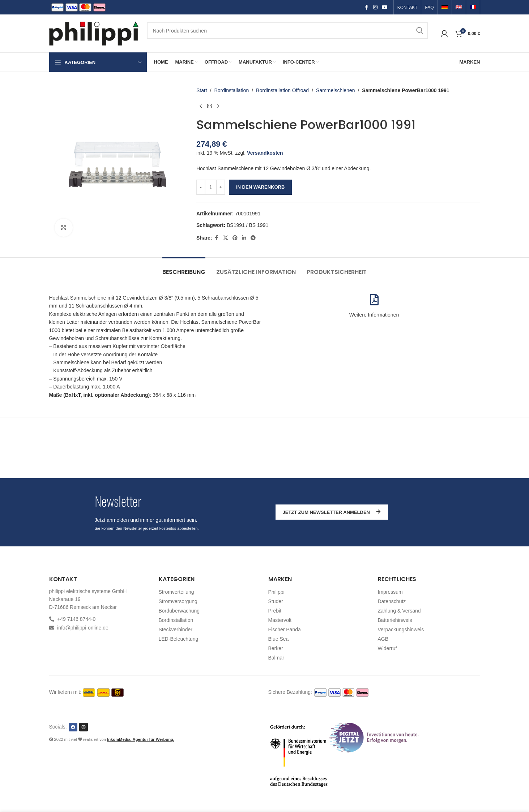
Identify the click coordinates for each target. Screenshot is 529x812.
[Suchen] (288, 31)
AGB (383, 639)
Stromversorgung (178, 601)
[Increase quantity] (221, 187)
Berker (276, 648)
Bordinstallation (231, 90)
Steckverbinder (176, 630)
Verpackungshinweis (401, 630)
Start (202, 90)
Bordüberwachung (179, 611)
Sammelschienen (335, 90)
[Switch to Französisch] (473, 8)
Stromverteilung (176, 592)
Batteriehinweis (395, 620)
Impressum (390, 592)
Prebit (275, 611)
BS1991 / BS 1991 (248, 225)
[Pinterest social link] (235, 238)
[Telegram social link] (253, 238)
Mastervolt (280, 620)
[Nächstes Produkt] (218, 106)
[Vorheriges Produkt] (201, 106)
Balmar (276, 658)
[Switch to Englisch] (459, 8)
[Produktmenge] (211, 187)
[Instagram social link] (375, 7)
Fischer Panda (285, 630)
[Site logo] (94, 33)
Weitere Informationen (374, 315)
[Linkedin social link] (244, 238)
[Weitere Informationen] (374, 300)
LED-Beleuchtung (179, 639)
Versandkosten (265, 153)
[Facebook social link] (367, 7)
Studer (276, 601)
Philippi (276, 592)
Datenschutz (392, 601)
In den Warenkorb (260, 187)
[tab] (184, 268)
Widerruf (387, 648)
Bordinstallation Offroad (282, 90)
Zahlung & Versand (399, 611)
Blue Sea (279, 639)
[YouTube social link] (385, 7)
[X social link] (225, 238)
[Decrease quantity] (201, 187)
